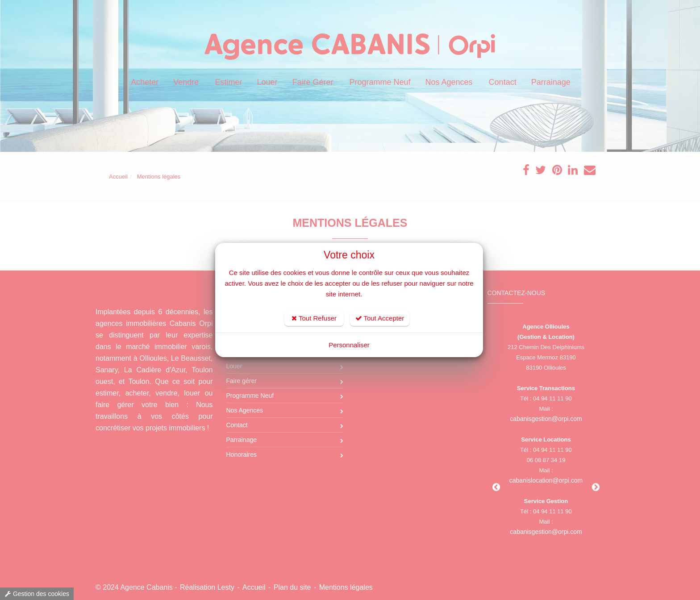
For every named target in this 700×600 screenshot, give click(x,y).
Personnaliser (349, 345)
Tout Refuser (314, 318)
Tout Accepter (380, 318)
